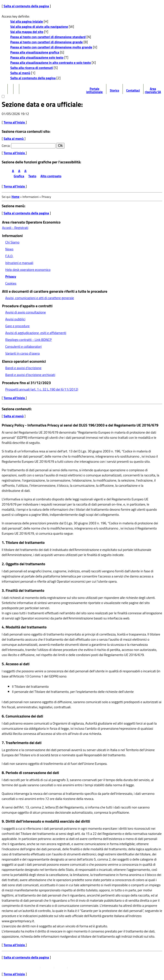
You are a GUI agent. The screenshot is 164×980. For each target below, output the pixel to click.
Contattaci (133, 91)
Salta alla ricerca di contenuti (32, 68)
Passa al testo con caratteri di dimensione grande (47, 42)
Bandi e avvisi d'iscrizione (23, 368)
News (9, 249)
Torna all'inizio (15, 122)
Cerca (6, 146)
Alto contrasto (51, 176)
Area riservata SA (153, 90)
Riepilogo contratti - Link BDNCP (29, 340)
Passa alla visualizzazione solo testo (37, 57)
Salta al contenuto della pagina (26, 6)
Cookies (11, 283)
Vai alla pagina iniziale (27, 21)
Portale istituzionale (94, 90)
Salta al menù (20, 73)
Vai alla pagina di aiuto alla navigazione (39, 27)
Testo (32, 176)
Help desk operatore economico (28, 270)
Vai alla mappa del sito (27, 32)
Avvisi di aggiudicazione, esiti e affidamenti (36, 333)
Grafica (19, 176)
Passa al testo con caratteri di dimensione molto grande (51, 47)
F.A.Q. (9, 256)
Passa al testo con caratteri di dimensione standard (48, 37)
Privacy (11, 276)
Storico (114, 91)
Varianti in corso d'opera (23, 353)
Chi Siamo (12, 242)
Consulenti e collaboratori (23, 346)
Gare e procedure (18, 326)
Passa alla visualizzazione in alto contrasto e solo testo (51, 63)
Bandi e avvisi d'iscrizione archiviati (30, 375)
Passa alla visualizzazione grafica (35, 52)
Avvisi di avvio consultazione (26, 312)
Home (15, 197)
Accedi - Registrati (15, 228)
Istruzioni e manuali (19, 263)
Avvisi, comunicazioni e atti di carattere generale (40, 298)
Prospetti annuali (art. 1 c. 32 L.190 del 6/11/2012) (42, 389)
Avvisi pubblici (15, 319)
